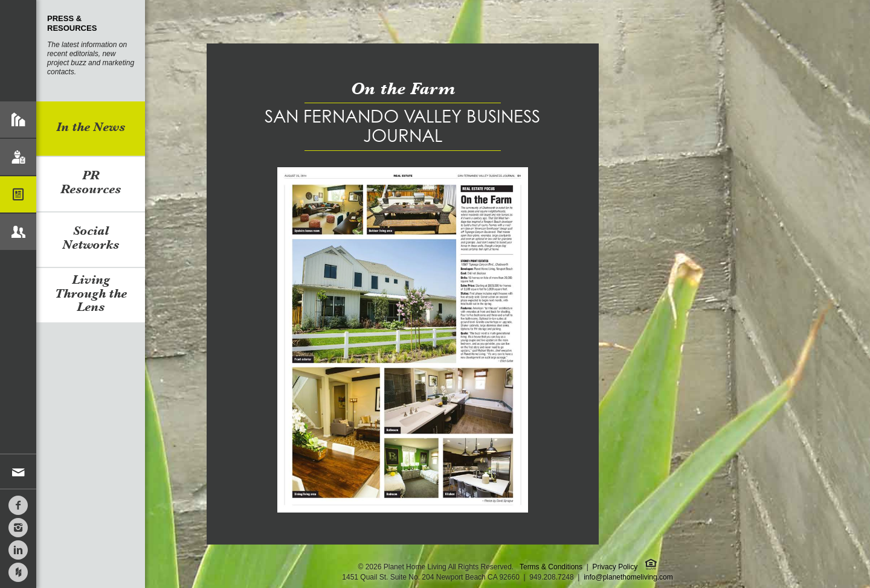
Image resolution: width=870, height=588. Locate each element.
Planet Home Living (18, 51)
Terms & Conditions (551, 567)
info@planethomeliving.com (628, 577)
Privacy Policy (615, 567)
